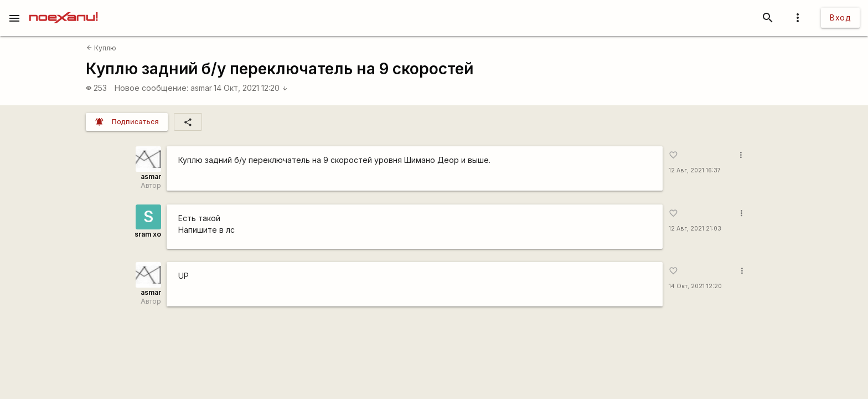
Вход (840, 17)
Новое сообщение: (151, 88)
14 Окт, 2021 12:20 (251, 88)
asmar (201, 88)
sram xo (148, 234)
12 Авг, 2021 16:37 (695, 170)
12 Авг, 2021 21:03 (695, 229)
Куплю (101, 48)
